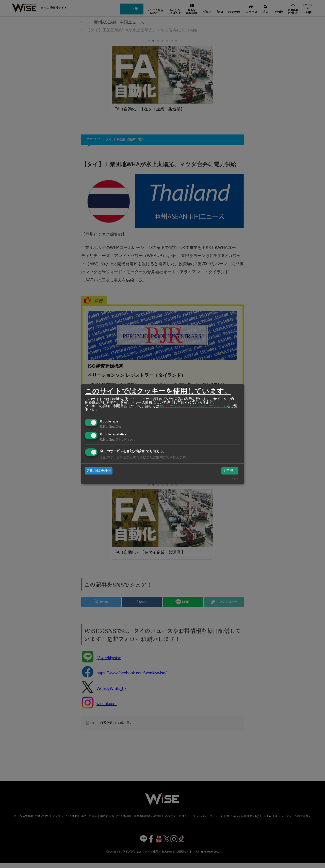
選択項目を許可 (99, 471)
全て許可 (230, 471)
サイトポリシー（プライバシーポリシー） (193, 406)
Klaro (235, 479)
